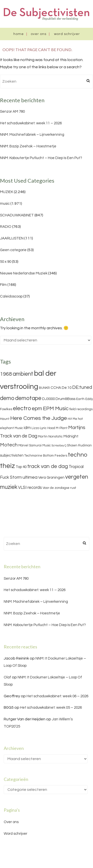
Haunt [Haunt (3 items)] (5, 419)
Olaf (7, 677)
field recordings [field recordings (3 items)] (81, 409)
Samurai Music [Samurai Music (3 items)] (40, 445)
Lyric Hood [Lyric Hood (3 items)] (47, 428)
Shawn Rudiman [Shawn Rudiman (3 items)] (79, 445)
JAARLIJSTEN (12, 238)
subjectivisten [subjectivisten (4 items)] (12, 455)
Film (3, 285)
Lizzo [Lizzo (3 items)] (35, 428)
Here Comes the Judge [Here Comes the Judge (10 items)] (39, 418)
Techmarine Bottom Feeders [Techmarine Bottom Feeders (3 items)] (46, 456)
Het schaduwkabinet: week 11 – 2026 (31, 123)
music (5, 204)
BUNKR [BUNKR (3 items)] (44, 388)
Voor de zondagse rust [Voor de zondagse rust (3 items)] (59, 488)
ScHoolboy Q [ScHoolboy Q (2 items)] (59, 446)
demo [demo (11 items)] (7, 398)
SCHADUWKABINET (17, 215)
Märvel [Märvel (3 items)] (23, 445)
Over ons (39, 34)
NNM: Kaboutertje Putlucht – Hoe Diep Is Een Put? (41, 158)
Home (19, 34)
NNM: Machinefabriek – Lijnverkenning (32, 135)
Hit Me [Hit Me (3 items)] (72, 419)
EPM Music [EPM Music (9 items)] (56, 409)
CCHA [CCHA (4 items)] (56, 388)
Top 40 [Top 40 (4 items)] (21, 467)
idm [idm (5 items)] (27, 428)
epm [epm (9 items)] (37, 409)
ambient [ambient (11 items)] (23, 374)
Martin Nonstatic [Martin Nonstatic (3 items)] (50, 436)
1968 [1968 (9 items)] (6, 374)
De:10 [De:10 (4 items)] (67, 388)
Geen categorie (13, 250)
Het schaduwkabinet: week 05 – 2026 (51, 708)
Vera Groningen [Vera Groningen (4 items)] (51, 478)
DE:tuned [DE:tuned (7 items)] (82, 387)
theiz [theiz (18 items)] (7, 466)
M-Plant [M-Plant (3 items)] (62, 428)
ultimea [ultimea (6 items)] (30, 477)
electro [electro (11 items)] (22, 408)
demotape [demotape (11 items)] (28, 398)
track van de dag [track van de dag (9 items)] (48, 466)
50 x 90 (6, 262)
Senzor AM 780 (12, 112)
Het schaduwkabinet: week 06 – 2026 (57, 696)
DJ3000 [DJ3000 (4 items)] (48, 399)
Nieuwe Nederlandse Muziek (24, 273)
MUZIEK (7, 192)
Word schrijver (67, 34)
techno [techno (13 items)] (78, 455)
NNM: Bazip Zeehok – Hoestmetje (28, 146)
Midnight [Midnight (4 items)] (71, 436)
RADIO (6, 227)
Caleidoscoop (11, 296)
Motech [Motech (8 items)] (9, 445)
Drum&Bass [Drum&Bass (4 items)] (65, 399)
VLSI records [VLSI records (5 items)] (30, 488)
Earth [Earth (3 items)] (80, 399)
